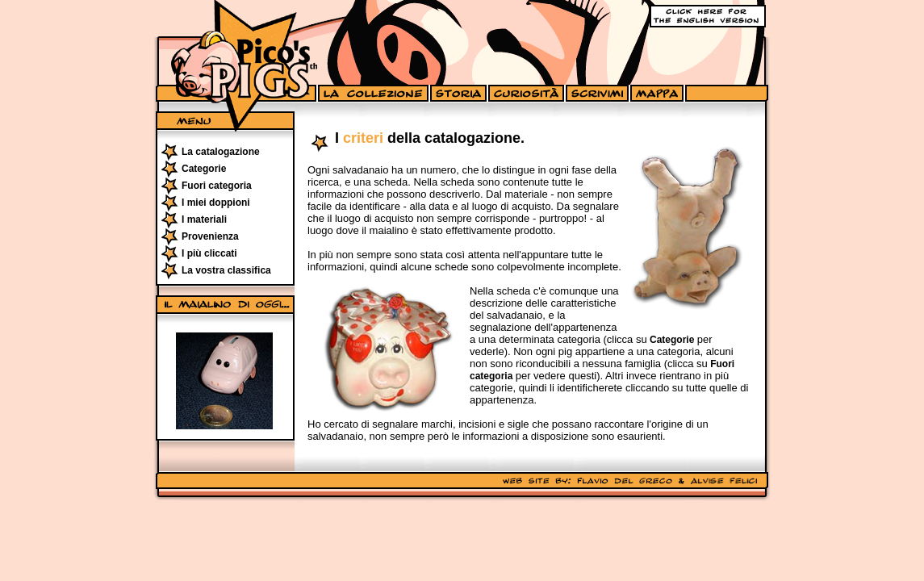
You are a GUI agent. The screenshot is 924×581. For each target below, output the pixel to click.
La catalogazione (221, 152)
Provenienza (210, 236)
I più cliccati (209, 253)
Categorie (204, 169)
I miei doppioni (216, 203)
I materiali (204, 219)
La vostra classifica (226, 270)
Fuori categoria (217, 186)
